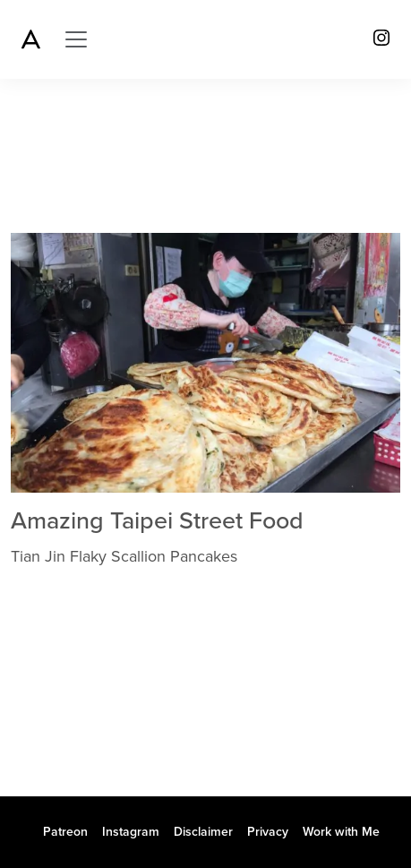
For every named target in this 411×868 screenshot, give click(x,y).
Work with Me (341, 832)
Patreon (65, 832)
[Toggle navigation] (76, 39)
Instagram (131, 832)
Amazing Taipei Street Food (157, 521)
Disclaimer (203, 832)
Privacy (268, 832)
